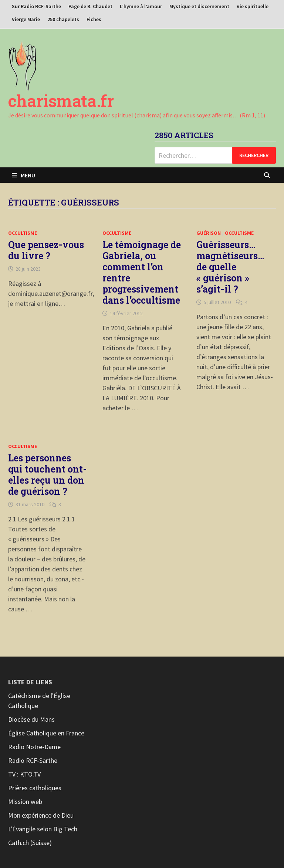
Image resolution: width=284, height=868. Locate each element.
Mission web (25, 802)
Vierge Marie (26, 19)
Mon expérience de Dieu (41, 815)
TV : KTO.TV (24, 774)
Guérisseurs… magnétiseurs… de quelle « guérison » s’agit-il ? (230, 267)
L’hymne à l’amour (141, 6)
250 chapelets (63, 19)
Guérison (209, 233)
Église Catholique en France (46, 733)
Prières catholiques (35, 788)
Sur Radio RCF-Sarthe (36, 6)
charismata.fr (61, 101)
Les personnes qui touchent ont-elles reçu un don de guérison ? (48, 475)
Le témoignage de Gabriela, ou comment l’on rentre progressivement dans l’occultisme (142, 272)
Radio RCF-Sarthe (33, 760)
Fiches (94, 19)
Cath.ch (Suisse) (30, 843)
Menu (23, 175)
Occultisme (23, 233)
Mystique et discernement (199, 6)
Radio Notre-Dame (34, 747)
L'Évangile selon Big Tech (43, 829)
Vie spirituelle (253, 6)
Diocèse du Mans (31, 719)
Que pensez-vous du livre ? (46, 250)
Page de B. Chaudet (90, 6)
